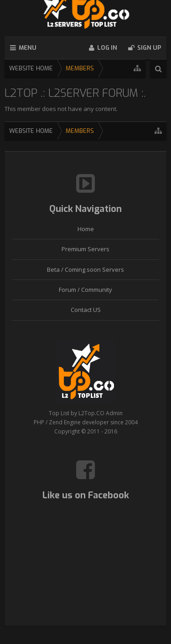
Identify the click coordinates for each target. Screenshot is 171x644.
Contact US (86, 310)
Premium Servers (85, 249)
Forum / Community (85, 290)
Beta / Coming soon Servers (85, 269)
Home (86, 229)
